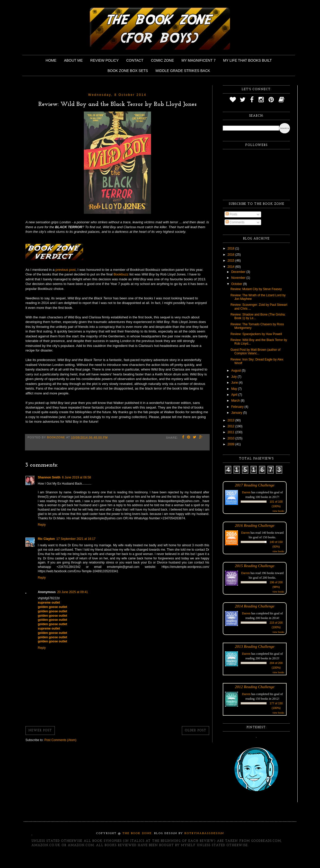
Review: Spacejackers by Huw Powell (256, 334)
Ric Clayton (46, 539)
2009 (232, 444)
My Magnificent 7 (198, 60)
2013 (232, 420)
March (236, 401)
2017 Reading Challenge (255, 485)
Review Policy (104, 60)
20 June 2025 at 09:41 (72, 592)
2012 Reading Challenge (255, 687)
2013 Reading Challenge (255, 646)
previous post (66, 270)
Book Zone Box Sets (128, 71)
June (235, 383)
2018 (232, 248)
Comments (235, 222)
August (237, 371)
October (237, 284)
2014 (232, 267)
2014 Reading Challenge (255, 606)
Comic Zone (162, 60)
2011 (232, 432)
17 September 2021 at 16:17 (76, 539)
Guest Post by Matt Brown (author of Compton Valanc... (255, 352)
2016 (232, 255)
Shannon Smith (49, 477)
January (237, 413)
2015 (232, 261)
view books (278, 511)
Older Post (195, 731)
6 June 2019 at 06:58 (77, 477)
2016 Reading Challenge (255, 525)
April (235, 395)
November (239, 278)
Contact (135, 60)
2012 (232, 426)
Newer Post (40, 731)
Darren (246, 492)
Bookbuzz (121, 274)
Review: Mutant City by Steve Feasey (256, 289)
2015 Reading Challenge (255, 566)
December (239, 272)
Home (51, 60)
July (234, 377)
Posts (231, 214)
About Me (73, 60)
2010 (232, 438)
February (238, 407)
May (235, 389)
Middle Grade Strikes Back (183, 71)
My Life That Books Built (247, 60)
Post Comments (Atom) (60, 740)
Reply (42, 525)
